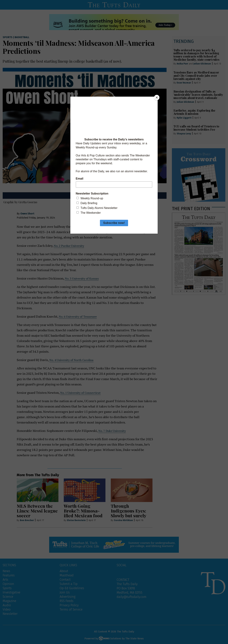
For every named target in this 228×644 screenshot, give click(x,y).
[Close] (157, 98)
